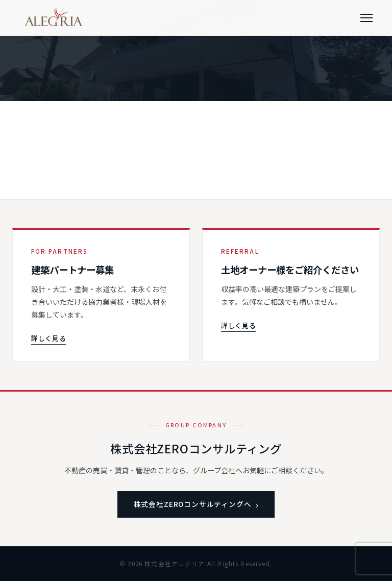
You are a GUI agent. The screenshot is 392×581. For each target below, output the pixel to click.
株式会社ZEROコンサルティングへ (193, 504)
